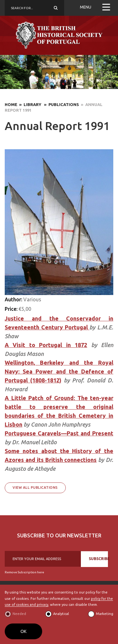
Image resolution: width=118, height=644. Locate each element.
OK (23, 631)
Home (11, 104)
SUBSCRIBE (98, 559)
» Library (30, 104)
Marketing (105, 614)
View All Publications (35, 487)
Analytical (61, 614)
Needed (19, 614)
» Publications (61, 104)
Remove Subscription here (24, 572)
